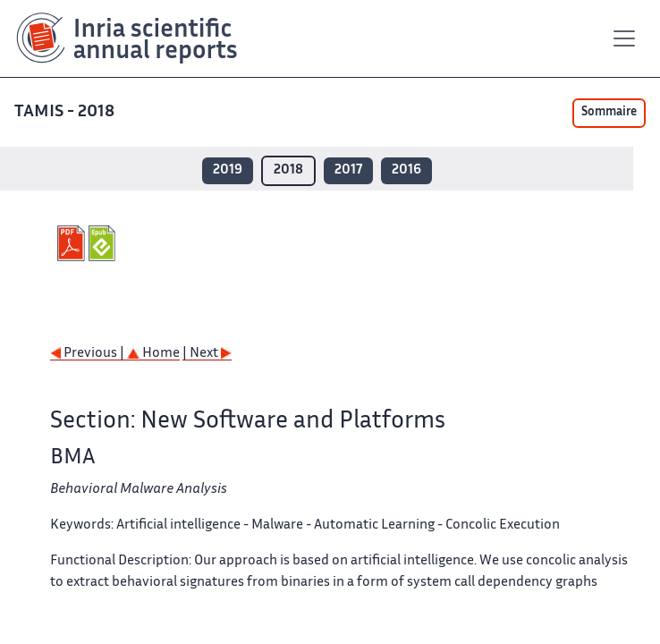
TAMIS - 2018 (66, 112)
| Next (207, 354)
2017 (348, 170)
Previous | (89, 354)
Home (153, 354)
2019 (228, 170)
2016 (406, 170)
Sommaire (609, 113)
